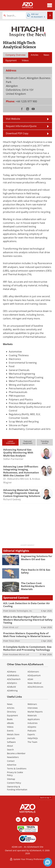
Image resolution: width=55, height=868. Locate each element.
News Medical (34, 683)
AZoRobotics (13, 675)
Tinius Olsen (14, 641)
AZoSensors (33, 672)
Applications (34, 719)
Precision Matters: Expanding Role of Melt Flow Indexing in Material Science (27, 635)
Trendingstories (45, 442)
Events (10, 731)
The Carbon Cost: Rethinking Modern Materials (33, 586)
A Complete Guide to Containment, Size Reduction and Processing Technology (27, 648)
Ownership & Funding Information (17, 788)
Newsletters (13, 757)
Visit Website (13, 119)
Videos (10, 727)
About (10, 746)
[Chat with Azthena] (48, 862)
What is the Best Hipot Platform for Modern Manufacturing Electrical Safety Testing (28, 620)
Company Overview (16, 55)
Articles (11, 708)
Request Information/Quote (21, 126)
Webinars (32, 704)
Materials (32, 715)
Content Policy (14, 783)
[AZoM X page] (31, 819)
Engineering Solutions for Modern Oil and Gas (37, 558)
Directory (12, 712)
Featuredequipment (28, 442)
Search (10, 750)
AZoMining (12, 691)
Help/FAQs (33, 738)
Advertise (12, 765)
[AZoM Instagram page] (37, 819)
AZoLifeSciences (35, 687)
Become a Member (16, 753)
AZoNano (12, 672)
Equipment (12, 715)
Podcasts (32, 731)
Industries (33, 723)
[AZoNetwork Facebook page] (24, 819)
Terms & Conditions (17, 769)
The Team (32, 742)
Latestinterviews (10, 442)
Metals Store (13, 734)
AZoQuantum (34, 675)
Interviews (33, 708)
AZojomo (32, 727)
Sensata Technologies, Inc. (21, 611)
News (10, 704)
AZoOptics (12, 683)
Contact (11, 761)
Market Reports (35, 712)
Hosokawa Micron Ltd (19, 654)
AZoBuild (11, 687)
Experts (31, 734)
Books (10, 719)
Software (11, 742)
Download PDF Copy (17, 133)
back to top (46, 797)
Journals (11, 738)
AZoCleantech (14, 679)
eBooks (10, 723)
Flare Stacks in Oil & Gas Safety (36, 571)
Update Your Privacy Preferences (27, 859)
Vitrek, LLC (13, 627)
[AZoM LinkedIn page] (18, 819)
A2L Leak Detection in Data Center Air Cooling (27, 605)
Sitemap (11, 779)
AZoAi (30, 679)
